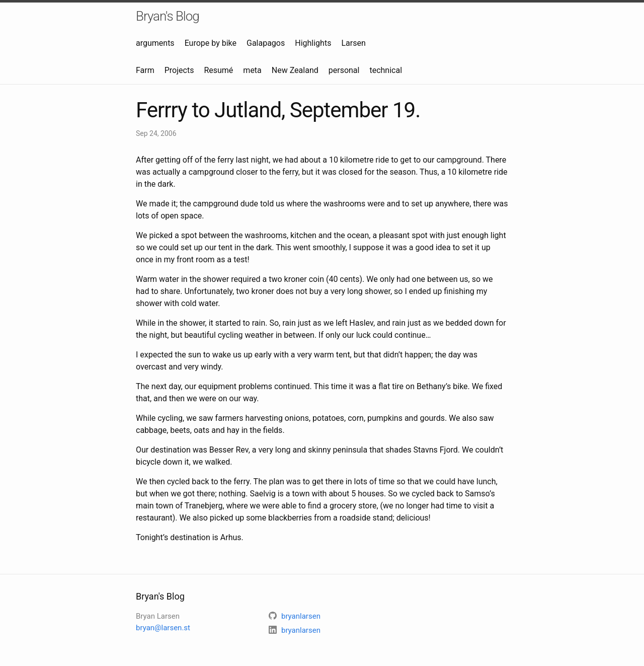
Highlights (313, 43)
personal (344, 70)
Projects (179, 70)
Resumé (218, 70)
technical (386, 70)
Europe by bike (211, 43)
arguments (155, 43)
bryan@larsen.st (163, 628)
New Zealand (295, 70)
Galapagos (266, 43)
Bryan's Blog (168, 16)
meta (252, 70)
